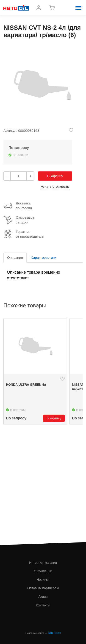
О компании (43, 571)
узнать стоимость (55, 186)
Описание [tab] (15, 257)
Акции (43, 597)
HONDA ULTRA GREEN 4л (26, 385)
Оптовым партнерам (43, 588)
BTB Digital (54, 633)
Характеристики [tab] (43, 257)
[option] (35, 372)
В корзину (55, 176)
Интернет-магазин (43, 563)
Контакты (43, 605)
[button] (78, 8)
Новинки (43, 580)
